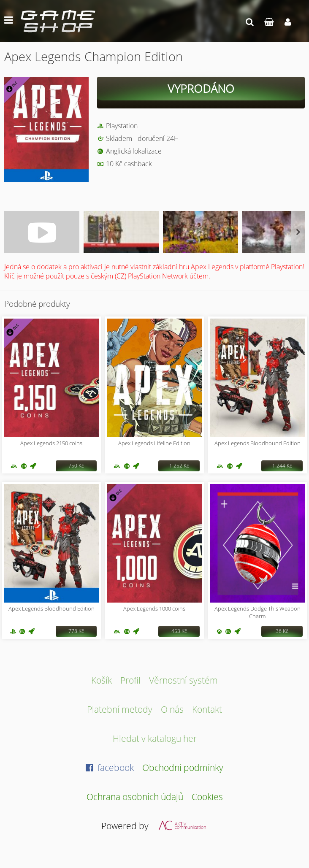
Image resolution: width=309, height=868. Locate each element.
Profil (130, 680)
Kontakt (207, 709)
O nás (172, 709)
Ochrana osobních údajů (135, 796)
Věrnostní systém (183, 680)
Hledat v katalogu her (155, 738)
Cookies (207, 796)
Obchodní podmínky (183, 767)
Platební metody (120, 709)
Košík (102, 680)
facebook (110, 767)
